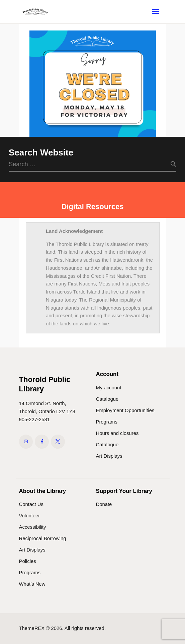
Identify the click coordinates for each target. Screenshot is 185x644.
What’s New (32, 584)
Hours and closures (117, 433)
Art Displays (109, 456)
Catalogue (107, 399)
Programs (107, 422)
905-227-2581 (34, 420)
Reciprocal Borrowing (43, 538)
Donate (104, 504)
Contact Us (31, 504)
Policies (28, 561)
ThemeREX (32, 628)
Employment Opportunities (125, 410)
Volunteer (30, 516)
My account (109, 388)
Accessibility (33, 527)
